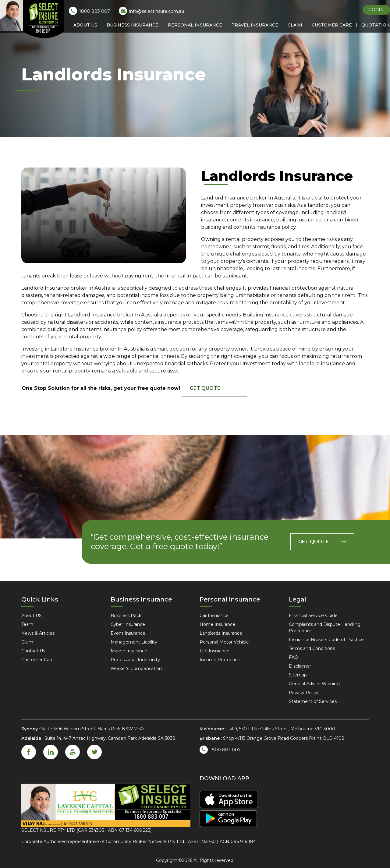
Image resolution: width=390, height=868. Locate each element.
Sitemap (298, 675)
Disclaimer (300, 666)
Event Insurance (128, 633)
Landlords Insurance (221, 633)
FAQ (294, 657)
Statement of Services (313, 701)
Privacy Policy (304, 693)
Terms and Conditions (312, 648)
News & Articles (38, 633)
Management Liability (134, 642)
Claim (295, 25)
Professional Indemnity (135, 660)
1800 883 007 (89, 11)
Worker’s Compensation (136, 669)
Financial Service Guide (313, 616)
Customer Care (332, 25)
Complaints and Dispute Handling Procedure (325, 628)
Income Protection (220, 660)
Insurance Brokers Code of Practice (326, 640)
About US (85, 25)
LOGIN (376, 10)
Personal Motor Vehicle (224, 642)
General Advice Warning (314, 684)
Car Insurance (214, 616)
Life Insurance (214, 651)
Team (27, 624)
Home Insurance (217, 624)
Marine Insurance (129, 651)
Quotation (376, 25)
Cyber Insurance (128, 624)
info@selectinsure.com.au (151, 11)
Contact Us (33, 651)
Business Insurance (133, 25)
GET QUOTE (205, 388)
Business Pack (126, 616)
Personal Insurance (195, 25)
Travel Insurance (255, 25)
